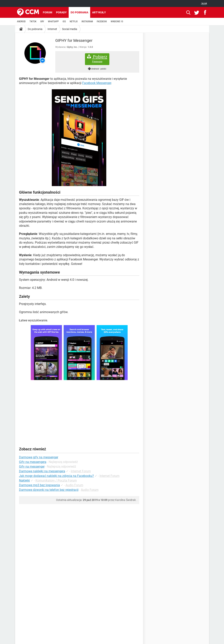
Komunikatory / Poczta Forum (56, 480)
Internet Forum (81, 471)
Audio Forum (74, 485)
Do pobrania (79, 12)
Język (204, 3)
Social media (70, 29)
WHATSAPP (53, 21)
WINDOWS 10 (117, 21)
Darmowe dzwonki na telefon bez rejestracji (49, 490)
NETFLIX (74, 21)
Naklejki (24, 480)
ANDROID (21, 21)
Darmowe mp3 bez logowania (39, 485)
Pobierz (97, 59)
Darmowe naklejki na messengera (42, 471)
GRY (42, 21)
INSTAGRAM (87, 21)
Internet (52, 29)
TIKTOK (33, 21)
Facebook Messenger (97, 83)
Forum (48, 12)
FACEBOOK (102, 21)
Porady (61, 12)
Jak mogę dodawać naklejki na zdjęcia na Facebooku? (57, 476)
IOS (64, 21)
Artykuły (99, 12)
